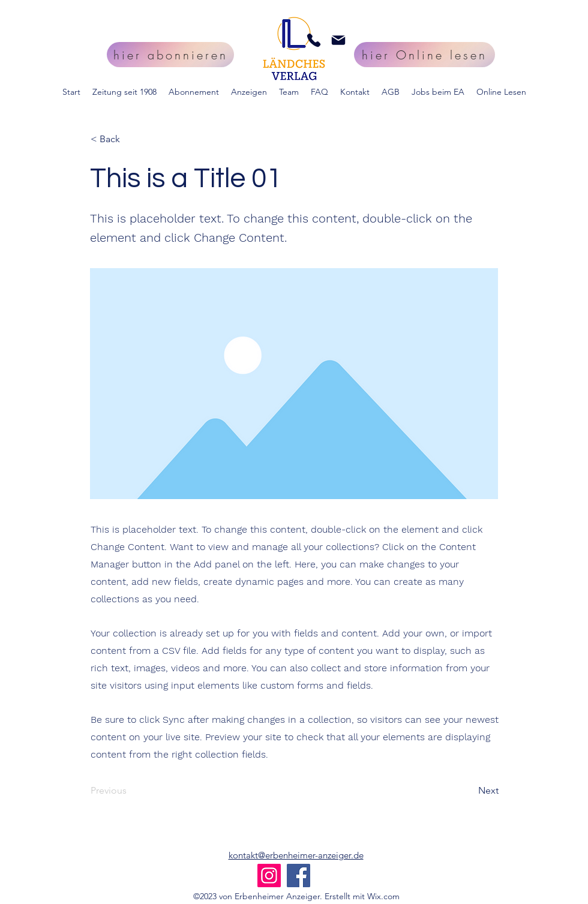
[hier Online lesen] (424, 55)
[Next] (469, 791)
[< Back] (130, 139)
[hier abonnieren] (170, 55)
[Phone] (314, 40)
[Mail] (338, 40)
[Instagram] (269, 876)
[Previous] (130, 791)
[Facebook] (298, 876)
